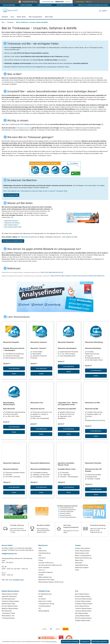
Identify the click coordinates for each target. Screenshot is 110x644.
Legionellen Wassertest (9, 596)
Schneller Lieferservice (46, 563)
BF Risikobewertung (45, 594)
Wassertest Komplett (27, 237)
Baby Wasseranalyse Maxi (13, 227)
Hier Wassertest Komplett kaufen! (13, 241)
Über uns (41, 570)
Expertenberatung (44, 553)
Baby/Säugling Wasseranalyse (9, 404)
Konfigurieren (85, 642)
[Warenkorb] (103, 11)
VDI (40, 608)
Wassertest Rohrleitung (12, 223)
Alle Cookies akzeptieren (100, 642)
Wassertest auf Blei (92, 403)
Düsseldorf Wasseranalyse (84, 604)
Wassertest (21, 67)
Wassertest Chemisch (11, 221)
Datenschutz (42, 551)
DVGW (40, 596)
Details (14, 374)
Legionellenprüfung (81, 565)
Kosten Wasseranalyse (82, 551)
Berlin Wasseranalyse (82, 594)
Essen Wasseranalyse (82, 606)
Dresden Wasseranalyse (83, 601)
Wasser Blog (79, 560)
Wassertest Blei (67, 233)
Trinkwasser (94, 109)
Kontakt (41, 575)
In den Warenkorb (14, 368)
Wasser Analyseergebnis (83, 555)
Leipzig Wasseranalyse (82, 616)
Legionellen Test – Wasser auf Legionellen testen (68, 404)
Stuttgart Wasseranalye (83, 620)
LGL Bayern (42, 599)
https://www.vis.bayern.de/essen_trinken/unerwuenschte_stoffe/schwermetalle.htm (78, 276)
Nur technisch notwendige (70, 642)
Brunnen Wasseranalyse (10, 606)
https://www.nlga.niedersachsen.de (52, 272)
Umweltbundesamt (44, 606)
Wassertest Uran (37, 403)
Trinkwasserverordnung (24, 128)
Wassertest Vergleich (82, 568)
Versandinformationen (46, 572)
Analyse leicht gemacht (83, 548)
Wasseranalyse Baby (8, 604)
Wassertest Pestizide (93, 463)
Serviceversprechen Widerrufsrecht (50, 565)
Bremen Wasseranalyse (83, 596)
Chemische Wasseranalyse (10, 601)
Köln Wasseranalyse (82, 613)
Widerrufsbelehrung (45, 577)
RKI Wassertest (7, 611)
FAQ (40, 555)
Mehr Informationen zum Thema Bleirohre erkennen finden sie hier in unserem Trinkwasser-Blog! (35, 191)
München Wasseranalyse (83, 618)
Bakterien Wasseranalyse (10, 608)
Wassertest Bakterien (66, 342)
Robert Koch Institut (45, 601)
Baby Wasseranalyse (11, 225)
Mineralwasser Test (8, 616)
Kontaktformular (18, 580)
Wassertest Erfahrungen (46, 580)
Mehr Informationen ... (52, 642)
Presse (41, 560)
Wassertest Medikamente (40, 463)
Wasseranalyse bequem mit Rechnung (51, 582)
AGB (40, 548)
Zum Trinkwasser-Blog (11, 195)
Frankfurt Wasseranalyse (83, 608)
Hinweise (68, 2)
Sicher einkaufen (44, 568)
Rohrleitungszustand (8, 599)
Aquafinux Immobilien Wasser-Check (66, 464)
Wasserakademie (44, 611)
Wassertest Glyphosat (12, 463)
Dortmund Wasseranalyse (83, 599)
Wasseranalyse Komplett (10, 594)
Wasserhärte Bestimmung (83, 558)
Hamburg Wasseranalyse (83, 611)
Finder (77, 570)
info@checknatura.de (9, 554)
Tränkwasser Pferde (8, 613)
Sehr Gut (59, 2)
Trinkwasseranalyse (8, 618)
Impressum (42, 558)
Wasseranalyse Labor (82, 553)
